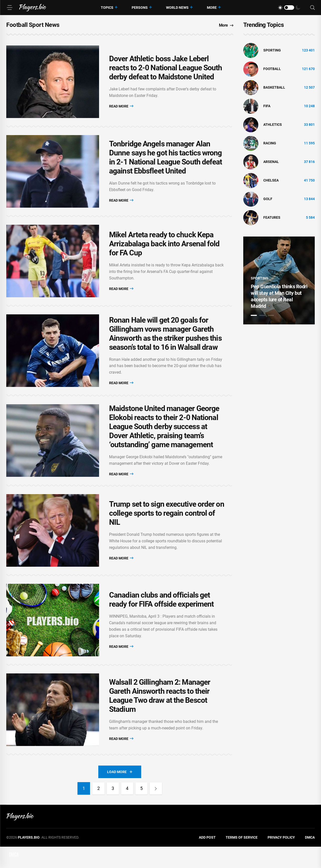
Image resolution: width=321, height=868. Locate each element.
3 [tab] (271, 315)
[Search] (312, 8)
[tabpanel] (279, 280)
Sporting (272, 50)
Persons (140, 8)
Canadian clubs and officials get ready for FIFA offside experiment (161, 617)
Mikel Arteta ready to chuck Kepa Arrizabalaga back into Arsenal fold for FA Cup (164, 251)
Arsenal (271, 162)
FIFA (267, 106)
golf (268, 199)
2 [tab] (262, 315)
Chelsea (271, 180)
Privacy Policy (281, 859)
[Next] (157, 810)
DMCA (310, 859)
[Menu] (10, 8)
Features (272, 217)
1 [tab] (254, 315)
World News (177, 8)
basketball (274, 87)
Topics (107, 8)
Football (272, 69)
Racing (270, 143)
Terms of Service (242, 859)
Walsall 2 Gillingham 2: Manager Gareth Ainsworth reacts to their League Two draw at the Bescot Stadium (160, 716)
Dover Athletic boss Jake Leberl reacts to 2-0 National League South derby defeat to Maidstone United (166, 69)
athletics (273, 125)
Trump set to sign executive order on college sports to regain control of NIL (167, 528)
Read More (121, 107)
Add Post (207, 859)
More (212, 8)
